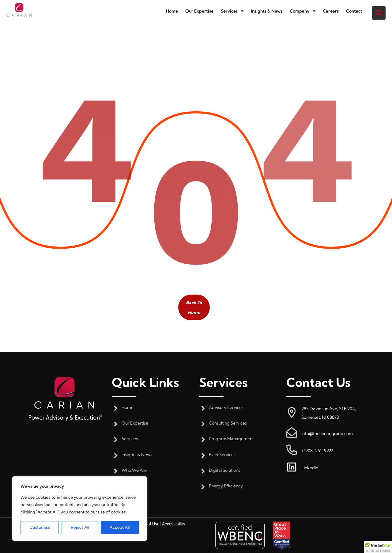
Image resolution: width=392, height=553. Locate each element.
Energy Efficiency (226, 486)
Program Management (231, 439)
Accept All (120, 527)
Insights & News (267, 11)
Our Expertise (199, 11)
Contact (354, 11)
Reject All (80, 527)
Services (232, 11)
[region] (80, 509)
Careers (331, 11)
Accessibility (174, 524)
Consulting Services (228, 423)
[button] (232, 11)
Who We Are (134, 470)
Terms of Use (147, 524)
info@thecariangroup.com (327, 433)
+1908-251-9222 (317, 451)
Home (172, 11)
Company (303, 11)
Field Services (222, 455)
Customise (40, 527)
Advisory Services (226, 408)
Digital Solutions (224, 470)
